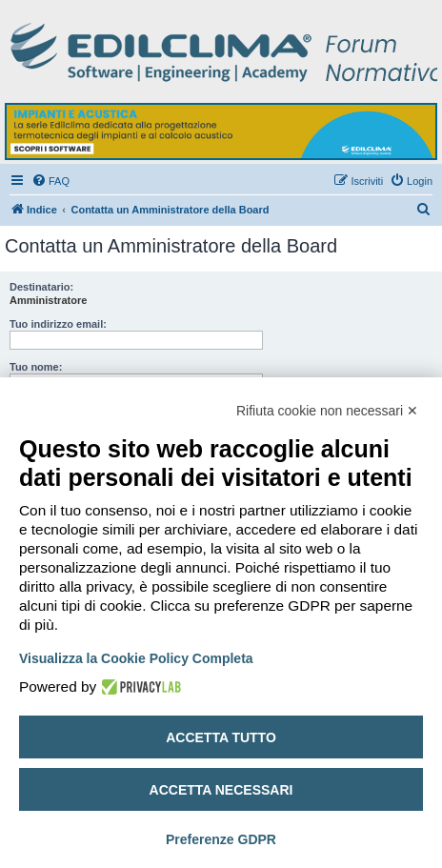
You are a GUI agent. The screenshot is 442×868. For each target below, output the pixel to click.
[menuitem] (50, 181)
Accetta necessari (221, 790)
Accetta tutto (221, 737)
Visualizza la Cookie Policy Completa (136, 658)
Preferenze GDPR (221, 839)
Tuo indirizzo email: (58, 324)
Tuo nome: (36, 367)
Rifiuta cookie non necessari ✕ (327, 411)
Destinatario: (41, 287)
